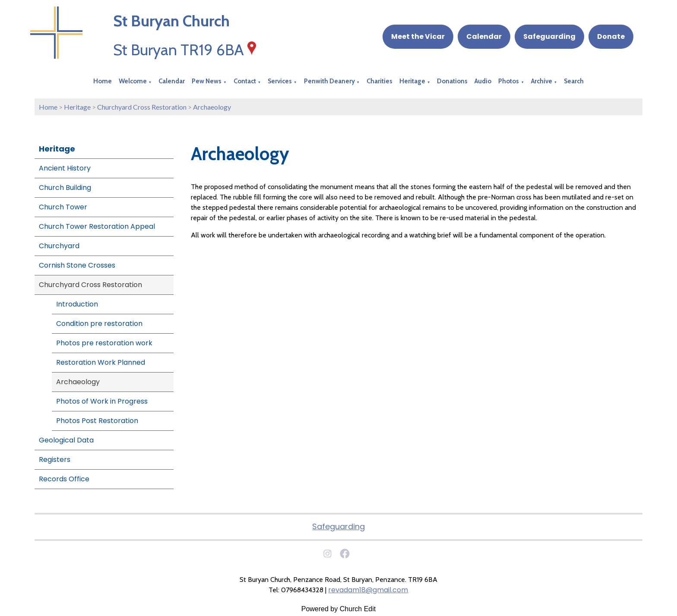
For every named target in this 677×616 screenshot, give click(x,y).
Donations (452, 81)
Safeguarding (549, 36)
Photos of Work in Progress (102, 401)
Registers (55, 460)
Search (574, 81)
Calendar (484, 36)
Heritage (412, 81)
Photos (509, 81)
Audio (483, 81)
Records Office (64, 479)
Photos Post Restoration (97, 421)
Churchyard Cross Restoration (142, 107)
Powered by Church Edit (339, 609)
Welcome (133, 81)
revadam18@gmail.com (368, 590)
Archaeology (212, 107)
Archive (542, 81)
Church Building (65, 188)
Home (103, 81)
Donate (611, 36)
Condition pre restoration (99, 324)
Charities (380, 81)
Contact (245, 81)
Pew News (207, 81)
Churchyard (59, 246)
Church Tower (63, 207)
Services (280, 81)
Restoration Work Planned (101, 362)
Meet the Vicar (418, 36)
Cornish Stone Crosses (77, 265)
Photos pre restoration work (104, 343)
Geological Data (66, 440)
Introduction (77, 304)
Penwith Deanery (329, 81)
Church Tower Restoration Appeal (97, 226)
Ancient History (65, 168)
